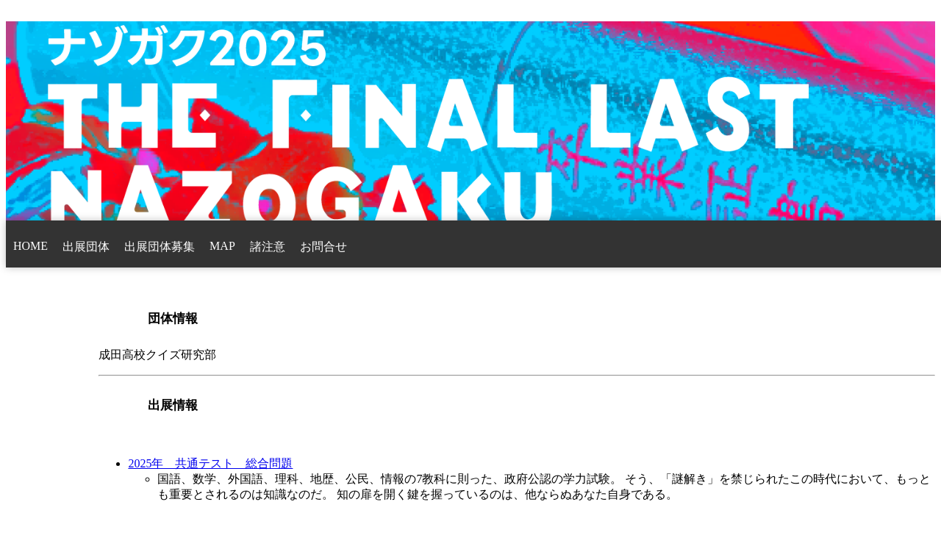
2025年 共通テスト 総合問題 (210, 463)
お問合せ (323, 247)
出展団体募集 (160, 247)
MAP (222, 246)
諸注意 (268, 247)
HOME (31, 246)
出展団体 (86, 247)
